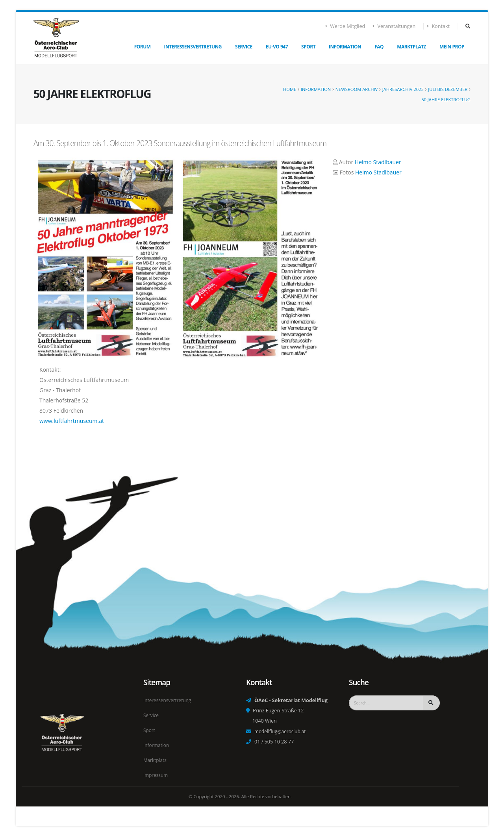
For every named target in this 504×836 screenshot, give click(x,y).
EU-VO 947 (277, 47)
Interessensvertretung (193, 47)
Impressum (157, 775)
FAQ (379, 47)
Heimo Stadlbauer (378, 162)
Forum (143, 47)
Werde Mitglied (345, 26)
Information (345, 47)
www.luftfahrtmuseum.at (72, 421)
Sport (308, 47)
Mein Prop (452, 47)
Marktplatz (411, 47)
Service (244, 47)
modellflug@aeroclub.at (282, 733)
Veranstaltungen (394, 26)
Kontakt (438, 26)
